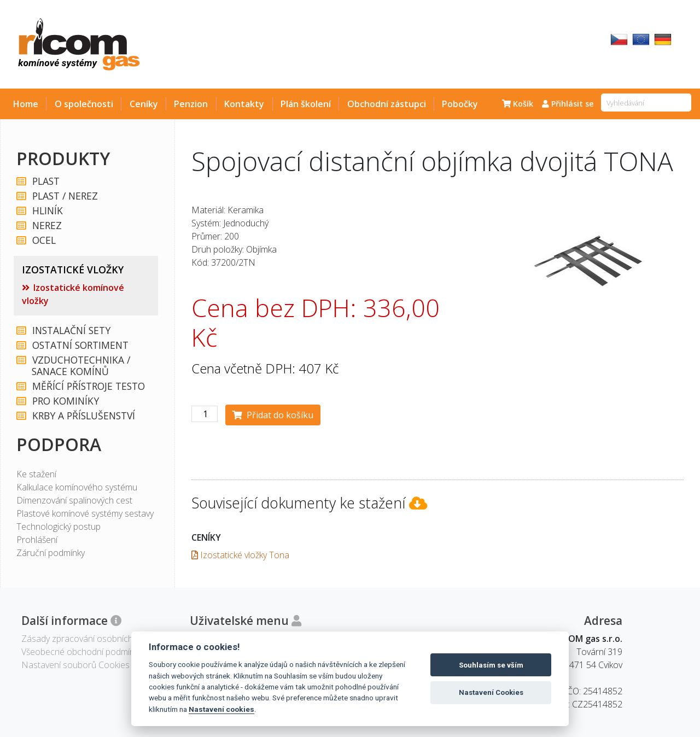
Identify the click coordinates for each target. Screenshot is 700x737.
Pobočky (460, 104)
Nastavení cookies (221, 709)
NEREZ (46, 226)
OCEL (43, 240)
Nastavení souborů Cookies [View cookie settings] (75, 665)
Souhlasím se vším (491, 665)
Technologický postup (59, 527)
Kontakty (244, 104)
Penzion (191, 104)
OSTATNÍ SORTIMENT (80, 345)
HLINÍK (47, 211)
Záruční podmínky (51, 553)
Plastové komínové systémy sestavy (85, 513)
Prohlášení (37, 540)
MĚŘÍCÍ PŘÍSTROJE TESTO (88, 386)
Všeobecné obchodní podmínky (82, 652)
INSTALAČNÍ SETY (71, 331)
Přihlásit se (568, 104)
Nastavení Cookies (491, 692)
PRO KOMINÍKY (65, 401)
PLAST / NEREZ (65, 196)
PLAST (45, 181)
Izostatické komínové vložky (73, 294)
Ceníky (144, 104)
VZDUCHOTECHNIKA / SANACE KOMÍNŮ (81, 366)
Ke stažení (36, 474)
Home (26, 104)
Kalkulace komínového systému (77, 487)
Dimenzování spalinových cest (74, 500)
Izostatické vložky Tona (240, 555)
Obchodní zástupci (387, 104)
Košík (518, 104)
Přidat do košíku (273, 415)
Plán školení (306, 104)
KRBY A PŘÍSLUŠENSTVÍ (83, 416)
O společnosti (84, 104)
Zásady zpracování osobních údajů (89, 639)
